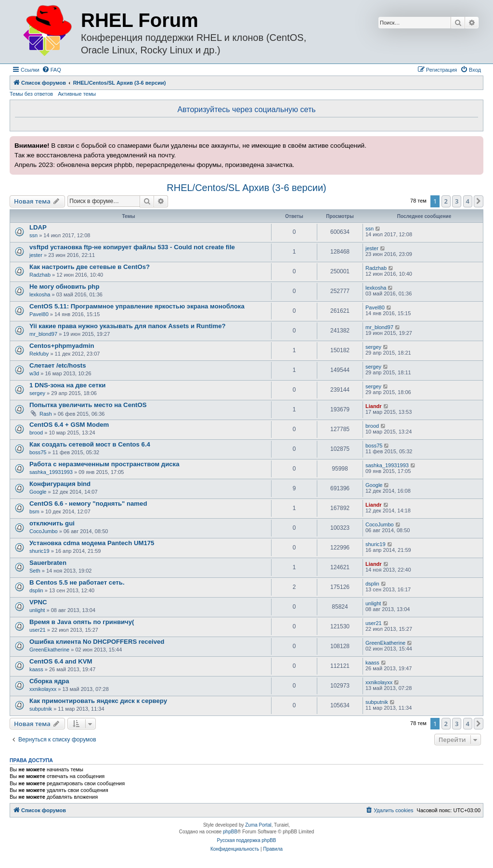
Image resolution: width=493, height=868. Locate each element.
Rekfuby (39, 354)
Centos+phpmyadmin (62, 346)
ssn (33, 235)
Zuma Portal (258, 825)
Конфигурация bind (60, 484)
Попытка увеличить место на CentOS (88, 405)
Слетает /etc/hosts (58, 365)
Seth (35, 571)
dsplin (36, 590)
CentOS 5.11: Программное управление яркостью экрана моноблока (137, 306)
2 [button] (446, 201)
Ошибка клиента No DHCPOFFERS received (97, 642)
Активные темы (77, 94)
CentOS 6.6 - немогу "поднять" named (88, 504)
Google (38, 492)
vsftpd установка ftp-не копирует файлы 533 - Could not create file (132, 247)
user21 (38, 630)
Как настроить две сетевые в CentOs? (90, 267)
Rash (46, 414)
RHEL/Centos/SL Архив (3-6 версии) (246, 188)
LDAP (38, 227)
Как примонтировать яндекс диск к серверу (98, 701)
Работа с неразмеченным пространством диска (104, 464)
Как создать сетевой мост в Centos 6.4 (90, 444)
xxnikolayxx (43, 689)
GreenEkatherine (49, 650)
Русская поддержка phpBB (246, 840)
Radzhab (40, 275)
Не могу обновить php (64, 287)
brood (36, 433)
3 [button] (457, 201)
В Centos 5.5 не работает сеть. (77, 582)
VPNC (38, 602)
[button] (479, 201)
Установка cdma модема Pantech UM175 (92, 543)
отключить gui (52, 523)
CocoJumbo (44, 531)
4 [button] (468, 201)
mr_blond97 (43, 334)
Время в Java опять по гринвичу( (82, 622)
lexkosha (40, 294)
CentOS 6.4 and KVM (61, 661)
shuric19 (39, 551)
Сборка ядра (49, 681)
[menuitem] (52, 70)
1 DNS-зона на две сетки (67, 385)
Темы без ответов (31, 94)
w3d (34, 373)
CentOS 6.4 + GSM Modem (69, 425)
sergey (373, 347)
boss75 (38, 452)
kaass (36, 669)
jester (36, 255)
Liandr (374, 406)
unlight (37, 610)
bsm (34, 511)
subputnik (41, 709)
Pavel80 (39, 314)
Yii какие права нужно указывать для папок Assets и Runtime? (128, 326)
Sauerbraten (48, 563)
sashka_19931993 (51, 472)
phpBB (230, 832)
